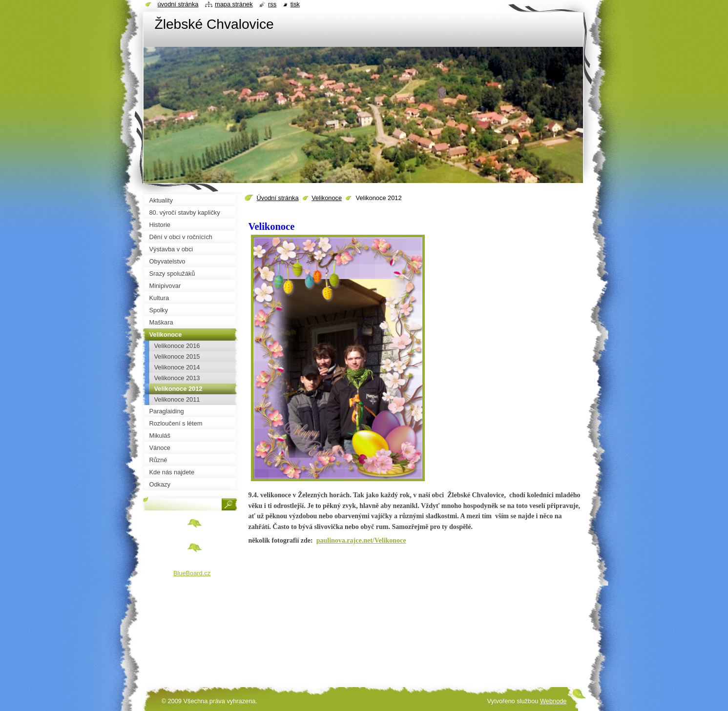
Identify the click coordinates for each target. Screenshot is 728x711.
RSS (272, 4)
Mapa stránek (234, 4)
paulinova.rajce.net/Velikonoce (361, 540)
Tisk (295, 4)
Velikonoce (327, 198)
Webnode (553, 701)
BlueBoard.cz (192, 573)
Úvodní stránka (278, 198)
